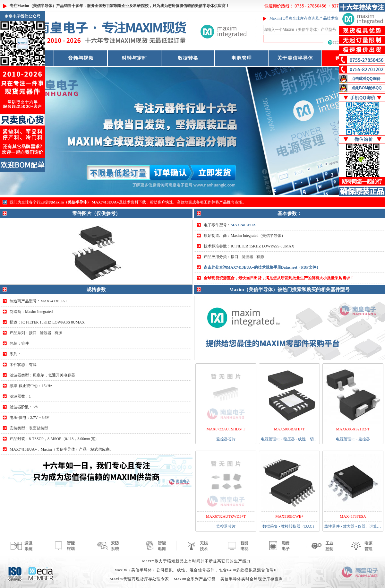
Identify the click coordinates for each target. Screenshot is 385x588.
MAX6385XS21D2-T (353, 429)
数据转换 (188, 58)
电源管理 (242, 58)
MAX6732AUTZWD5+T (226, 516)
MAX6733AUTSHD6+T (226, 429)
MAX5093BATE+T (289, 429)
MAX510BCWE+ (289, 516)
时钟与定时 (134, 58)
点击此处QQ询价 (366, 79)
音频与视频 (81, 58)
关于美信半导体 (295, 58)
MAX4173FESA (353, 516)
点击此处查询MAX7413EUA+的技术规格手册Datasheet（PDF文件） (262, 267)
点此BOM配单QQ (367, 88)
